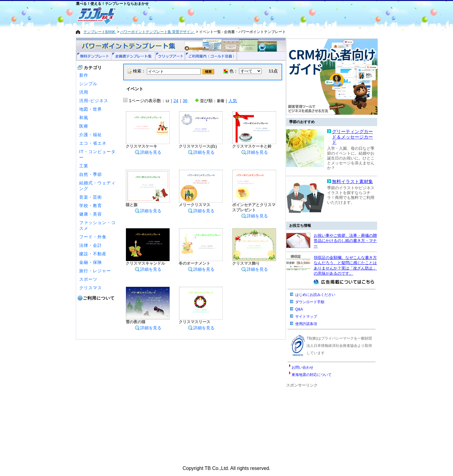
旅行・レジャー (95, 271)
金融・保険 (91, 262)
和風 (84, 118)
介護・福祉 (91, 135)
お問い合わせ (303, 367)
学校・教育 (91, 206)
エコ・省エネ (93, 143)
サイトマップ (306, 317)
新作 (84, 75)
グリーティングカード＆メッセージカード (352, 137)
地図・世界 (91, 109)
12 (167, 101)
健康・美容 (91, 214)
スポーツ (88, 279)
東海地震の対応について (312, 375)
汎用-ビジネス (94, 101)
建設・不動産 (93, 254)
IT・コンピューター (97, 154)
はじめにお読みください (315, 295)
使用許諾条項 (306, 324)
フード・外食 (93, 237)
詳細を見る (148, 152)
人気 (233, 101)
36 (185, 101)
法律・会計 (91, 245)
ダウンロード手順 (310, 302)
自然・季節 (91, 174)
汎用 (84, 92)
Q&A (299, 309)
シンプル (88, 84)
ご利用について (99, 298)
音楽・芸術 (91, 197)
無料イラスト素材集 (352, 182)
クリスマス (91, 288)
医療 (84, 126)
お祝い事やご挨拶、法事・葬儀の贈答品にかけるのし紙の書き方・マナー (345, 241)
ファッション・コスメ (97, 225)
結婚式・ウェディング (97, 186)
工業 (84, 166)
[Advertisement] (205, 16)
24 (176, 101)
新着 (221, 101)
